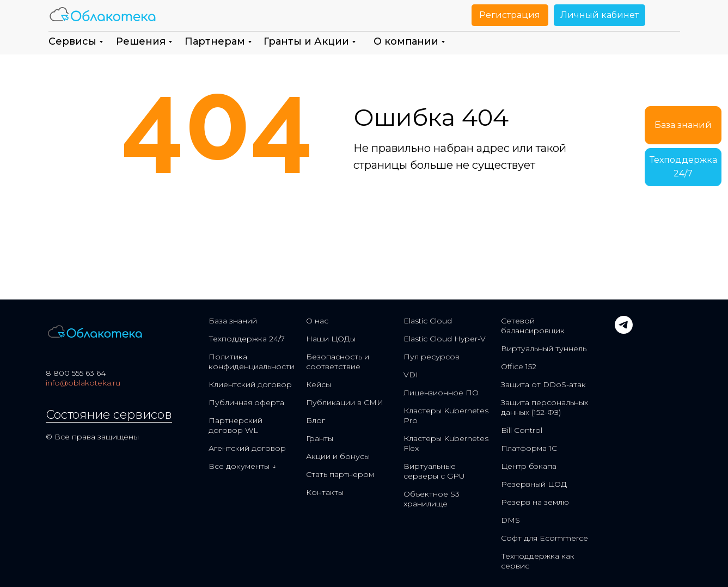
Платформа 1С (529, 448)
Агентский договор (247, 448)
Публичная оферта (246, 402)
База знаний (233, 321)
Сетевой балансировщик (533, 326)
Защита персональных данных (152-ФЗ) (545, 407)
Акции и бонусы (338, 456)
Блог (316, 420)
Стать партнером (340, 474)
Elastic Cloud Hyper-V (445, 339)
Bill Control (522, 430)
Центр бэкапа (529, 466)
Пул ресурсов (432, 357)
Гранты (320, 438)
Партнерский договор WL (235, 425)
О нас (317, 321)
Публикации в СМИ (345, 402)
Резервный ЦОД (534, 484)
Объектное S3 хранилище (432, 499)
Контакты (325, 492)
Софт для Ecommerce (545, 538)
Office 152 (519, 366)
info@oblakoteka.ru (83, 383)
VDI (411, 375)
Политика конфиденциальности (252, 362)
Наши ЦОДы (331, 339)
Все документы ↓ (242, 466)
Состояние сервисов (109, 415)
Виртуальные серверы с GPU (434, 471)
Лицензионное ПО (441, 393)
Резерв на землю (535, 502)
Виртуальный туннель (544, 348)
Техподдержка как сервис (538, 561)
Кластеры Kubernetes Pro (446, 415)
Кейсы (319, 384)
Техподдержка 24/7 (247, 339)
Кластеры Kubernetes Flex (446, 443)
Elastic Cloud (428, 321)
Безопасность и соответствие (338, 362)
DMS (510, 520)
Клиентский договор (250, 384)
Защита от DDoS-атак (543, 384)
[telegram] (624, 331)
